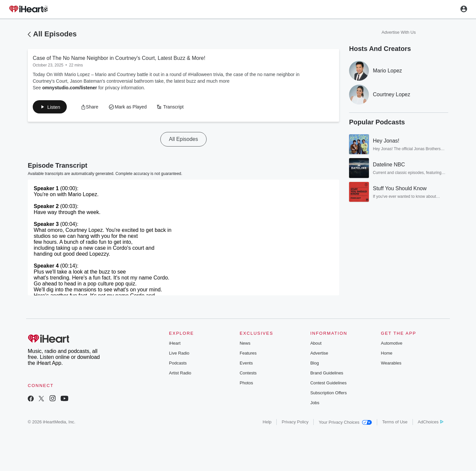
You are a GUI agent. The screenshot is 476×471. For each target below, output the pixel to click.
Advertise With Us (398, 32)
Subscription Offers (329, 394)
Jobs (315, 404)
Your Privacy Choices (345, 424)
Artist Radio (180, 374)
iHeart (175, 344)
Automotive (392, 344)
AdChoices (431, 423)
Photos (246, 384)
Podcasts (178, 364)
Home (387, 354)
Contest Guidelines (329, 384)
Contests (248, 374)
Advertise (319, 354)
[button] (52, 107)
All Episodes (55, 34)
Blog (315, 364)
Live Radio (179, 354)
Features (248, 354)
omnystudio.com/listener (70, 88)
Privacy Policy (295, 423)
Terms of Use (395, 423)
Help (267, 423)
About (316, 344)
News (245, 344)
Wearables (391, 364)
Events (246, 364)
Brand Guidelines (327, 374)
